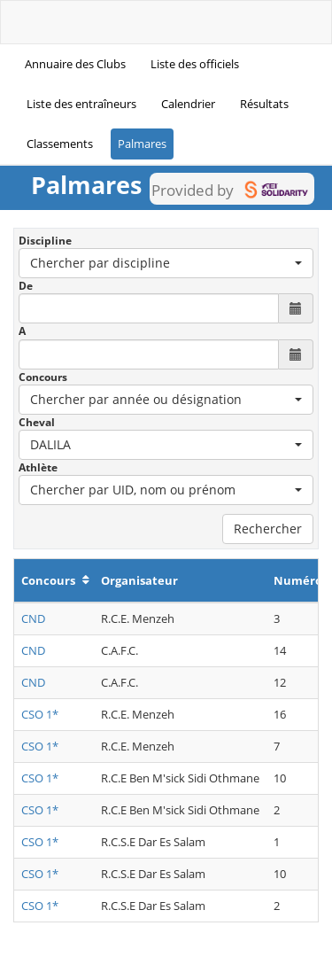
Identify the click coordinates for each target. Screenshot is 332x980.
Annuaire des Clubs (75, 64)
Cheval (37, 422)
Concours (43, 377)
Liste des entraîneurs (81, 104)
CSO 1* (40, 714)
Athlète (38, 467)
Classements (60, 144)
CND (33, 618)
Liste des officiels (195, 64)
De (26, 286)
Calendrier (188, 104)
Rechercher (268, 529)
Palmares (142, 144)
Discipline (45, 241)
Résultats (264, 104)
